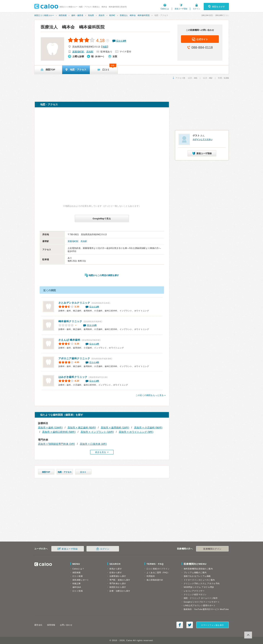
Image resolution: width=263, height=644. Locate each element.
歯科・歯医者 (77, 15)
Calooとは (165, 9)
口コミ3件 (94, 381)
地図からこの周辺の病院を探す (104, 275)
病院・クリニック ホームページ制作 (201, 598)
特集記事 (77, 583)
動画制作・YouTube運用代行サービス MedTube (206, 609)
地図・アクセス (65, 472)
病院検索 (63, 15)
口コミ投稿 (78, 591)
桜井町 (112, 15)
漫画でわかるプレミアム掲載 (197, 576)
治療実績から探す (118, 576)
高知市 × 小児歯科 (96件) (148, 428)
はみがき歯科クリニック (73, 377)
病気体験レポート (81, 580)
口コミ (83, 472)
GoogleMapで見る (102, 219)
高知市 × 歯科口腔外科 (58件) (59, 432)
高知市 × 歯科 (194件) (50, 428)
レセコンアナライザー (194, 591)
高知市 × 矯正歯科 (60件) (82, 428)
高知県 (91, 15)
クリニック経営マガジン (195, 594)
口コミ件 (121, 41)
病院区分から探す (118, 587)
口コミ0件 (92, 325)
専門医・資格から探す (120, 580)
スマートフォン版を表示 (212, 625)
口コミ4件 (94, 362)
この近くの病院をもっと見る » (151, 395)
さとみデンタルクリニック (74, 303)
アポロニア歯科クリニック (74, 358)
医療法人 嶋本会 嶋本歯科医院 (135, 15)
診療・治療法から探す (120, 591)
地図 (105, 47)
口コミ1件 (94, 307)
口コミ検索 (78, 576)
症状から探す (116, 573)
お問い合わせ (66, 625)
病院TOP (46, 472)
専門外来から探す (118, 583)
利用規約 (151, 576)
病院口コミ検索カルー (44, 15)
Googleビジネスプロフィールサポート (202, 602)
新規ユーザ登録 (181, 9)
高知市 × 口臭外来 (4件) (93, 444)
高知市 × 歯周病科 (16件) (115, 428)
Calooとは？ (78, 569)
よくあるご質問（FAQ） (158, 573)
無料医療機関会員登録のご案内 (198, 569)
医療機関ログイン (212, 549)
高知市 (102, 15)
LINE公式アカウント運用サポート (200, 605)
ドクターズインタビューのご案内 (199, 580)
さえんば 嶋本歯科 (69, 340)
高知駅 (90, 52)
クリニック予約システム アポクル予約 (202, 583)
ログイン (196, 9)
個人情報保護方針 (155, 580)
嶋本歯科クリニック (70, 321)
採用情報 (51, 625)
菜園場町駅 (78, 52)
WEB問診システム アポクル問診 (199, 587)
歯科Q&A (77, 587)
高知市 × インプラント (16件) (97, 432)
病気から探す (116, 569)
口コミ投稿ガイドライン (158, 569)
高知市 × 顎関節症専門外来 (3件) (57, 444)
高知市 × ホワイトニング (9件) (136, 432)
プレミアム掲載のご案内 (195, 573)
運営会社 (38, 625)
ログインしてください (203, 139)
